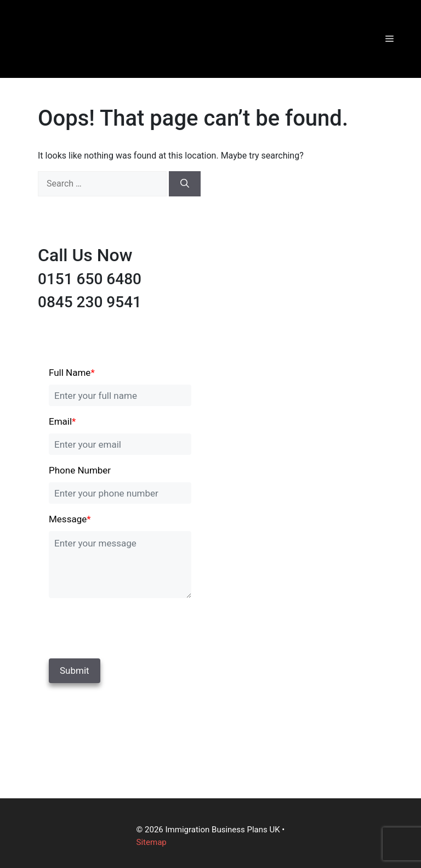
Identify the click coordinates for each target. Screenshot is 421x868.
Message (70, 519)
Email (62, 421)
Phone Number (80, 470)
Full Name (72, 373)
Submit (75, 670)
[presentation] (124, 626)
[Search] (185, 184)
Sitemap (152, 842)
